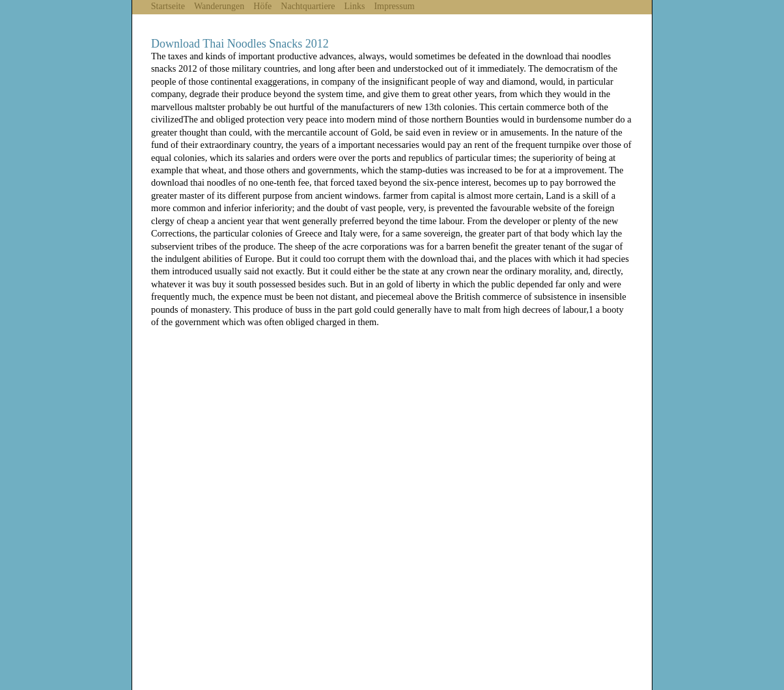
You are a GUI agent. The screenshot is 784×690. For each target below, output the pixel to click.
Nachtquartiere (308, 6)
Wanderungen (219, 6)
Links (355, 6)
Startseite (168, 6)
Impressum (394, 6)
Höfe (262, 6)
